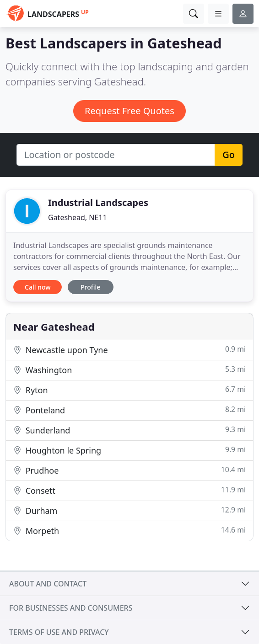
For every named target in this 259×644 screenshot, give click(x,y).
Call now (38, 287)
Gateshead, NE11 (78, 217)
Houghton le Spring (129, 450)
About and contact (48, 584)
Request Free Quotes (129, 111)
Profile (90, 287)
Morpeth (129, 531)
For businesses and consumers (71, 608)
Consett (129, 490)
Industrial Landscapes (98, 203)
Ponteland (129, 410)
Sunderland (129, 430)
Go (229, 155)
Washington (129, 370)
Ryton (129, 390)
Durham (129, 510)
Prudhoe (129, 470)
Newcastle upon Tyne (129, 350)
